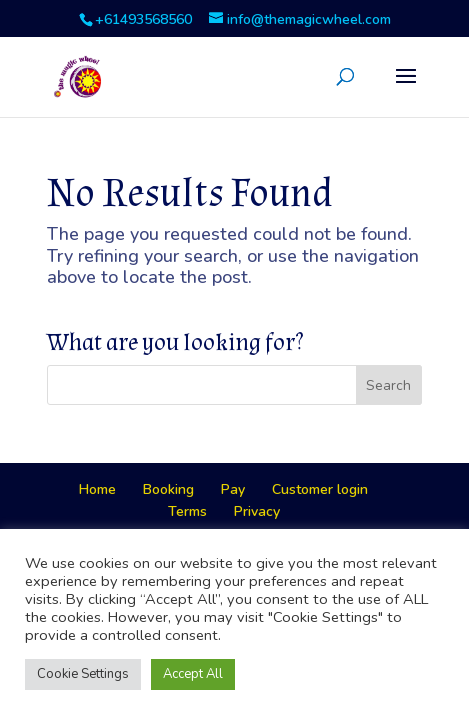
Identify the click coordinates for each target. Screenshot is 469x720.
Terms (187, 511)
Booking (168, 489)
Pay (233, 489)
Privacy (257, 511)
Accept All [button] (193, 674)
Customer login (320, 489)
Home (97, 489)
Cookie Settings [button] (83, 674)
